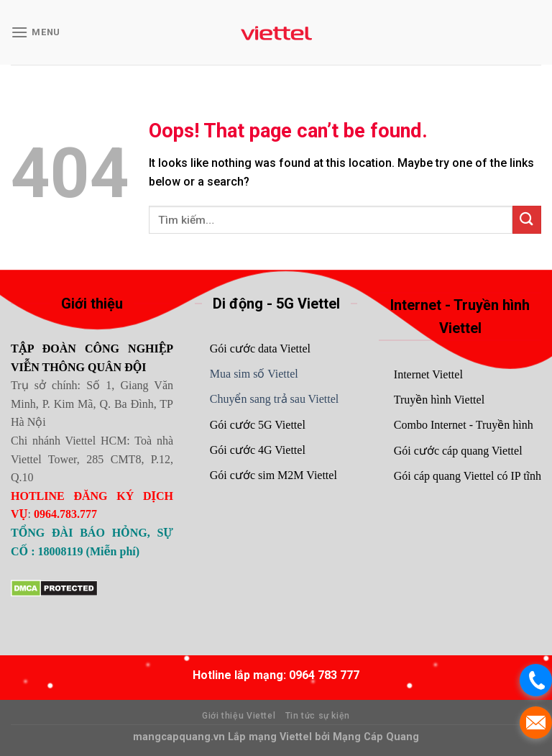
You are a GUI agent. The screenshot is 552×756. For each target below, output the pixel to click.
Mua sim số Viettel (254, 374)
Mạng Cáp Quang (374, 737)
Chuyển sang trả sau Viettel (274, 399)
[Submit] (527, 220)
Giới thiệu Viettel (239, 716)
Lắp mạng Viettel (271, 737)
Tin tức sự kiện (318, 716)
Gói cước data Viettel (260, 349)
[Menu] (36, 32)
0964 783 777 (324, 675)
